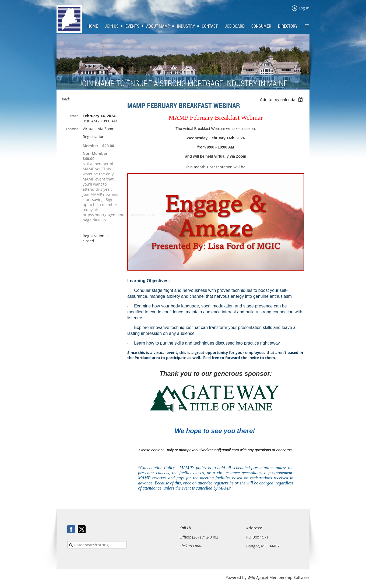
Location (72, 129)
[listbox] (282, 100)
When (74, 116)
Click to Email (191, 546)
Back (66, 99)
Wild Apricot (258, 577)
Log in (304, 8)
